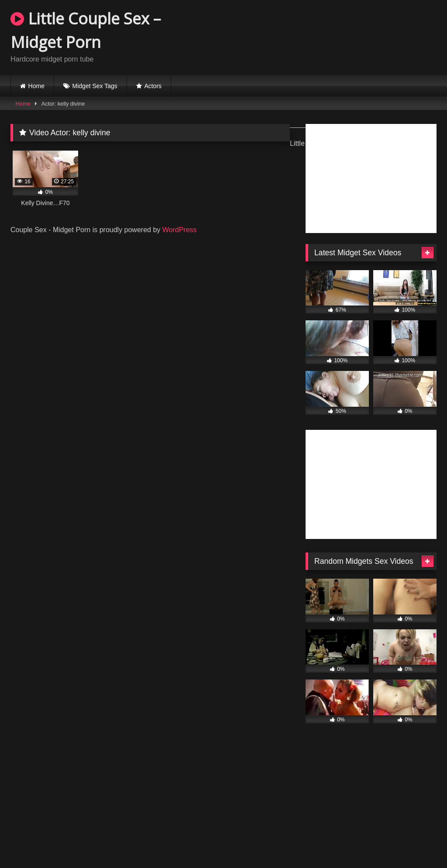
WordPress (180, 230)
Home (36, 86)
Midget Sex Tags (95, 86)
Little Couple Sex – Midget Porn (86, 30)
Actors (153, 86)
